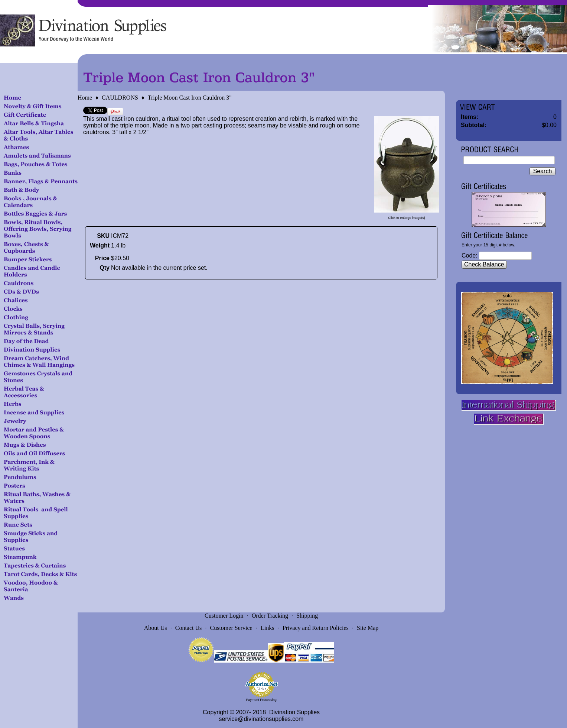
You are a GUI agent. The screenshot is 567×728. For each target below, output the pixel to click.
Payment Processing (261, 700)
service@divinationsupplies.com (261, 719)
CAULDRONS (120, 98)
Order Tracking (270, 616)
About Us (156, 628)
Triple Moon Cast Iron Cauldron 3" (190, 98)
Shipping (307, 616)
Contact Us (189, 628)
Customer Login (224, 616)
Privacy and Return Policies (316, 628)
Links (267, 628)
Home (85, 98)
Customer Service (231, 628)
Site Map (368, 628)
